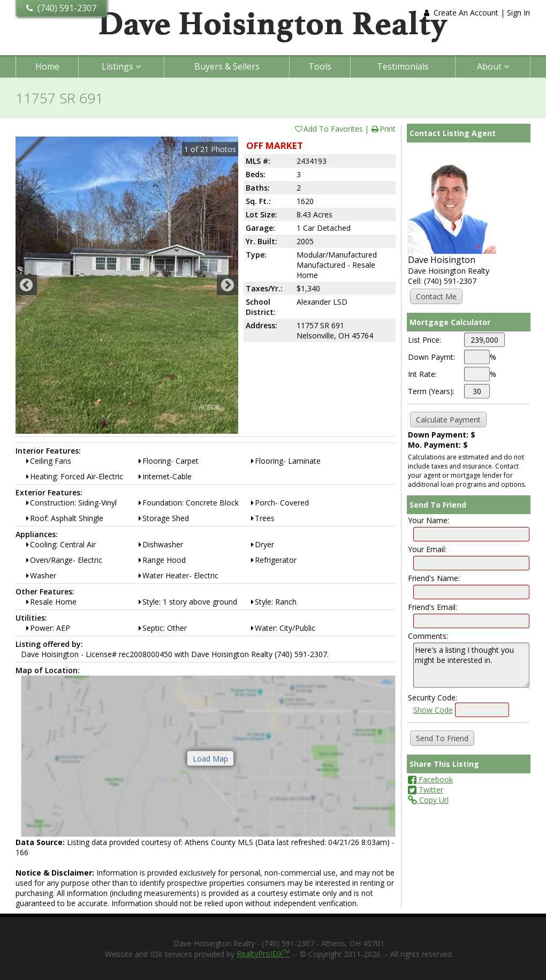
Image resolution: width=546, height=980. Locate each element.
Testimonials (403, 66)
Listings (121, 66)
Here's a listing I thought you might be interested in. (471, 665)
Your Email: (427, 549)
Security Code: (433, 698)
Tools (320, 66)
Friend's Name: (434, 578)
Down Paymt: (431, 357)
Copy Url (428, 800)
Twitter (426, 790)
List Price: (424, 340)
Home (47, 66)
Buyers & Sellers (227, 66)
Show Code (433, 710)
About (493, 66)
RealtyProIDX (263, 953)
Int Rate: (422, 374)
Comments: (428, 636)
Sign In (518, 13)
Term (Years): (431, 391)
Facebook (430, 779)
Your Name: (429, 520)
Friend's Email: (433, 607)
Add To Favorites (328, 129)
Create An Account (466, 13)
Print (383, 129)
